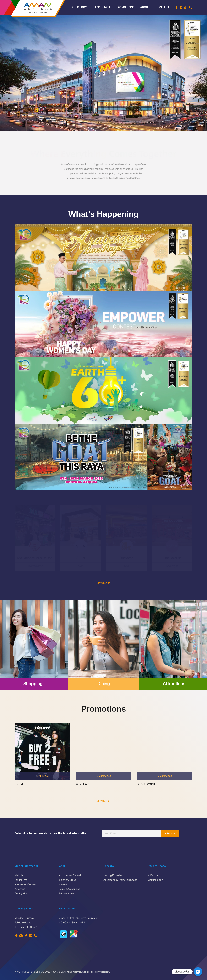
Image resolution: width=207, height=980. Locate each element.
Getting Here (21, 893)
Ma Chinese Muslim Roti (35, 558)
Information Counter (25, 884)
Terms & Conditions (69, 889)
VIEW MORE (104, 583)
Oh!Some (126, 558)
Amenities (20, 889)
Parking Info (21, 880)
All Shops (153, 875)
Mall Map (19, 875)
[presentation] (127, 847)
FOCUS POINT (146, 808)
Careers (63, 884)
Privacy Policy (66, 893)
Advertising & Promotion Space (120, 880)
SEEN (81, 558)
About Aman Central (70, 875)
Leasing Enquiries (113, 875)
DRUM (19, 808)
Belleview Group (68, 880)
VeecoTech (104, 972)
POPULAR (82, 808)
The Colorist (172, 558)
